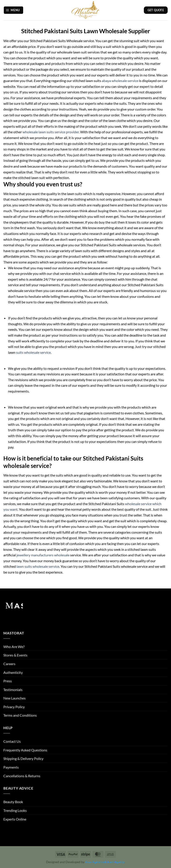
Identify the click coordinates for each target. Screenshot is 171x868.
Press (8, 681)
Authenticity (13, 672)
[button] (14, 10)
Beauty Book (13, 802)
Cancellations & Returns (22, 776)
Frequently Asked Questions (25, 750)
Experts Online (15, 819)
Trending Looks (15, 810)
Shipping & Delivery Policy (23, 758)
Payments (11, 767)
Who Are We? (14, 647)
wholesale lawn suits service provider (51, 132)
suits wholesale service (33, 352)
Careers (9, 664)
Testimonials (13, 690)
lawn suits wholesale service (38, 566)
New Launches (14, 698)
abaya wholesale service (120, 81)
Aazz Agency (116, 862)
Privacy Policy (14, 707)
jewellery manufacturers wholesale (43, 555)
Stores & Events (15, 655)
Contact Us (12, 741)
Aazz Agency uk (96, 862)
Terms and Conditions (20, 715)
